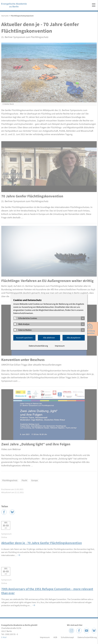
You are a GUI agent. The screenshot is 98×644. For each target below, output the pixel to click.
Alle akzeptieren (74, 338)
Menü (94, 5)
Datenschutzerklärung (38, 346)
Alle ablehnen (49, 338)
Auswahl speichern (24, 338)
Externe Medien (25, 330)
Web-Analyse (24, 324)
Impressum (60, 346)
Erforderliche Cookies (28, 318)
